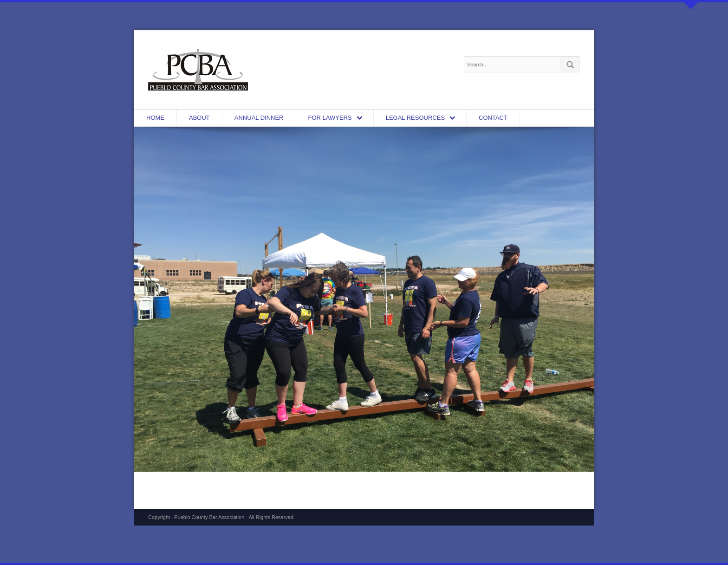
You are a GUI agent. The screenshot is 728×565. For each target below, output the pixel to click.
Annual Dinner (259, 118)
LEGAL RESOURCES (415, 118)
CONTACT (493, 118)
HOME (155, 118)
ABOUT (199, 118)
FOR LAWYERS (330, 118)
